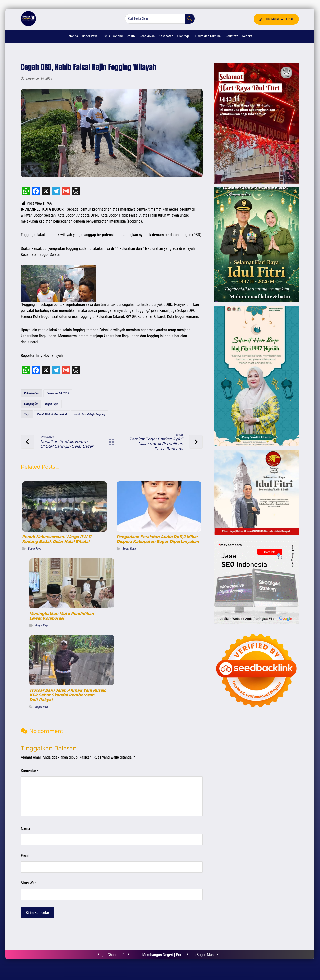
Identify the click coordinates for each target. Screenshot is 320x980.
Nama (28, 836)
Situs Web (31, 891)
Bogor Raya (54, 412)
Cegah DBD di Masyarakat (54, 423)
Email (28, 864)
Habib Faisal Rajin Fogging (92, 423)
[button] (188, 23)
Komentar (32, 779)
